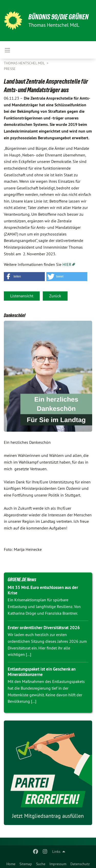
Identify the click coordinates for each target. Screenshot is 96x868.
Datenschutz (80, 864)
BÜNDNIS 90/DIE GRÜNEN (58, 17)
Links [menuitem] (56, 852)
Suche (41, 864)
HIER (67, 264)
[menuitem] (11, 863)
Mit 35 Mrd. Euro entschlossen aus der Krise (43, 590)
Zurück (55, 296)
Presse (10, 69)
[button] (24, 277)
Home (11, 864)
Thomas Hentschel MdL (25, 63)
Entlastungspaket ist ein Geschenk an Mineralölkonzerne (42, 672)
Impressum (58, 864)
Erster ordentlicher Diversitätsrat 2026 (44, 628)
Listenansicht (22, 296)
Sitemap (26, 864)
